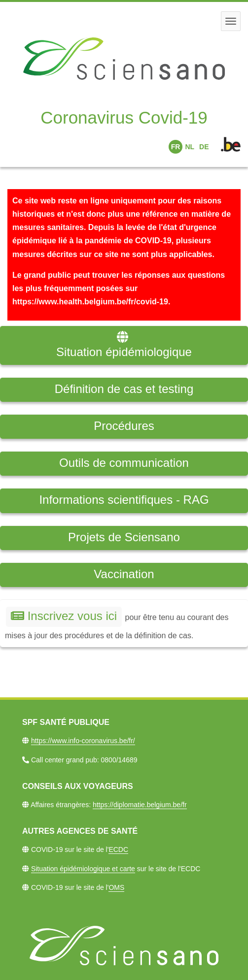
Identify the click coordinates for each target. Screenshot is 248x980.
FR (176, 147)
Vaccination (124, 574)
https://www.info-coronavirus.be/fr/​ (83, 741)
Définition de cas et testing (124, 389)
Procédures (124, 426)
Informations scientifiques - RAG (124, 500)
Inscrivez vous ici (64, 616)
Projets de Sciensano (124, 537)
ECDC (118, 849)
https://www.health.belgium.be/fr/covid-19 (90, 302)
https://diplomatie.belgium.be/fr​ (140, 805)
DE (204, 147)
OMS (116, 887)
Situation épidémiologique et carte (83, 869)
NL (190, 147)
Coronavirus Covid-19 (124, 117)
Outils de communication (124, 463)
